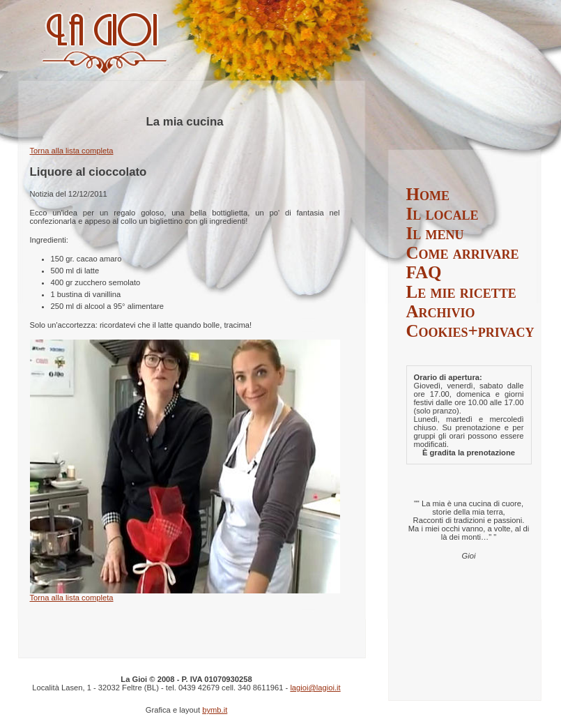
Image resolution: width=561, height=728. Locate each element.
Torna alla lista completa (72, 151)
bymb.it (215, 710)
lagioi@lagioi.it (315, 688)
